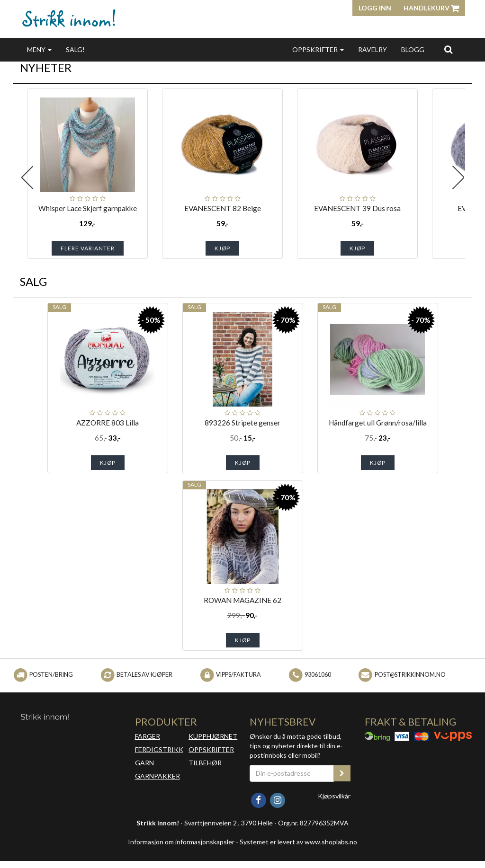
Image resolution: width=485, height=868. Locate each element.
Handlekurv (431, 8)
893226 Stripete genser (242, 423)
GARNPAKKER (157, 776)
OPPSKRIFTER (318, 49)
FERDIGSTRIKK (159, 749)
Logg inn (375, 8)
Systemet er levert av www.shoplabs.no (298, 842)
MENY (39, 49)
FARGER (148, 736)
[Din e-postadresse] (292, 773)
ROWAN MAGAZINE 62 (242, 600)
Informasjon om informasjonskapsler (181, 842)
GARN (144, 763)
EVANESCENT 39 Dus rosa (357, 208)
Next (458, 177)
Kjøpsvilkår (334, 796)
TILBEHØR (205, 763)
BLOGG (413, 49)
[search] (448, 49)
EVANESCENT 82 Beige (223, 208)
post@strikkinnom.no (410, 675)
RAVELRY (373, 49)
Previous (27, 177)
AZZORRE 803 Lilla (108, 423)
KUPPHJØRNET (213, 736)
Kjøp (222, 248)
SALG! (75, 49)
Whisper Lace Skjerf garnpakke (88, 208)
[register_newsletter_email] (342, 773)
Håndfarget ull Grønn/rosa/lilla (378, 423)
